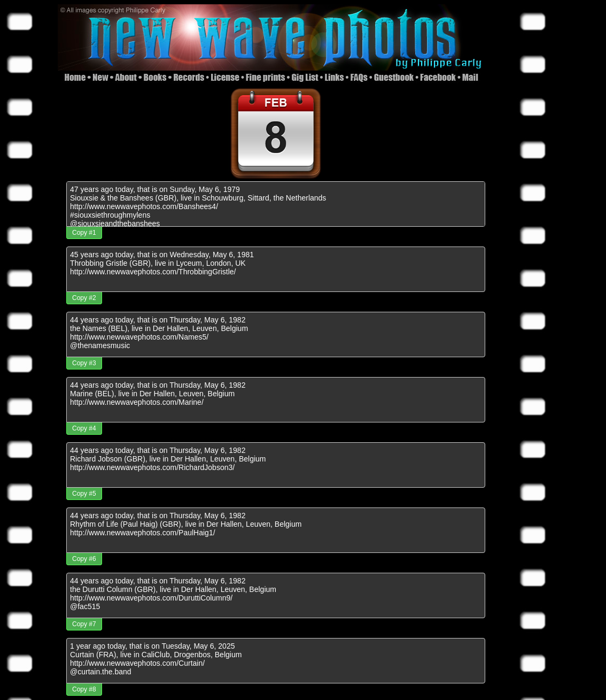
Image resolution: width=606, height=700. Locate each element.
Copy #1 (84, 233)
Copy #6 (84, 559)
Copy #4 (84, 428)
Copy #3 (84, 363)
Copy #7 (84, 624)
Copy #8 (84, 689)
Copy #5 (84, 494)
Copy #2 (84, 298)
